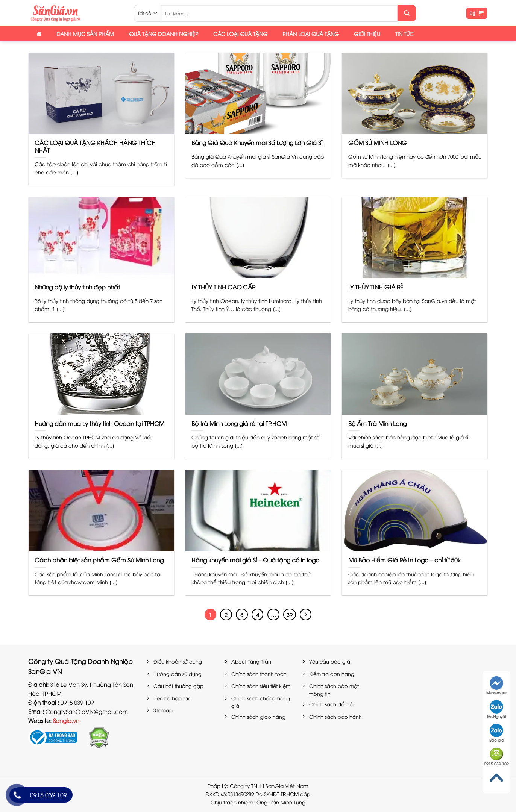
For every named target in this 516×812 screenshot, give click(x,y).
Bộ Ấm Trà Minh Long (377, 423)
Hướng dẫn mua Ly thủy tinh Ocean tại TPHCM (99, 423)
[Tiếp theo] (306, 615)
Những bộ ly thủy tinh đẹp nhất (77, 287)
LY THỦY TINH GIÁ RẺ (376, 287)
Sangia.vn (66, 720)
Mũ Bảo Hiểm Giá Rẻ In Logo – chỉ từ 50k (405, 560)
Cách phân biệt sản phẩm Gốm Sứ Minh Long (99, 560)
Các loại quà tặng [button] (240, 34)
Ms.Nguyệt (497, 709)
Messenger (496, 686)
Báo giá (497, 733)
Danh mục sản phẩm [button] (85, 34)
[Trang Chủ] (39, 34)
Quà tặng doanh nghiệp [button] (164, 34)
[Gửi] (407, 13)
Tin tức (404, 34)
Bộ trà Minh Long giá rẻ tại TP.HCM (239, 423)
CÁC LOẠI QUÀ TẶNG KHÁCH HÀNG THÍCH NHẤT (95, 146)
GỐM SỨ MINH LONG (378, 142)
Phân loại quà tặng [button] (311, 34)
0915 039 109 (496, 757)
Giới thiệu (367, 34)
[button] (477, 13)
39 (290, 614)
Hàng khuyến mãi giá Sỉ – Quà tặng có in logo (256, 560)
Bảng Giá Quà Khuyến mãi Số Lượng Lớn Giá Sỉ (257, 142)
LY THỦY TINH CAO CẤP (223, 287)
